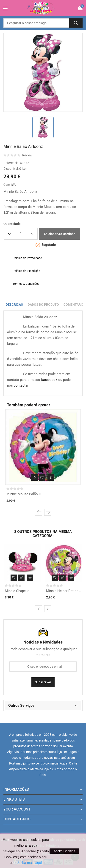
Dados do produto (43, 305)
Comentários (75, 305)
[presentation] (39, 512)
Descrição (14, 305)
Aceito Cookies (64, 851)
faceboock (49, 380)
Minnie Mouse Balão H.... (26, 494)
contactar (21, 385)
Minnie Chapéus (17, 591)
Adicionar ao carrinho (60, 234)
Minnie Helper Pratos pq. (64, 591)
